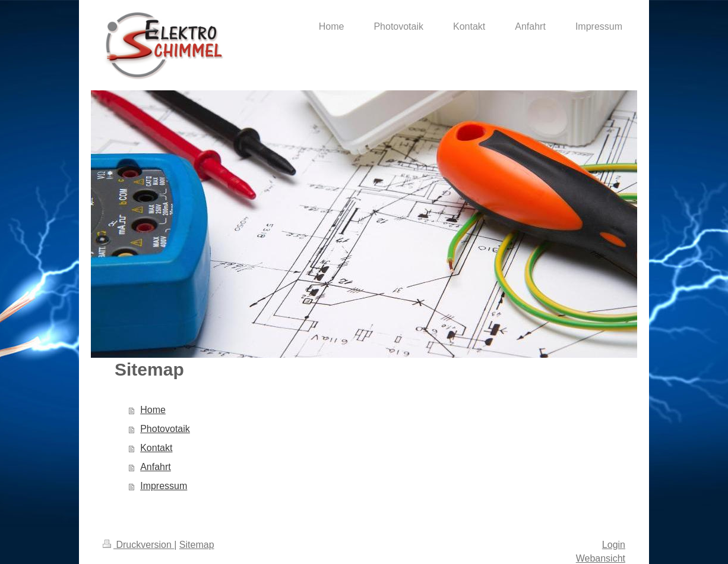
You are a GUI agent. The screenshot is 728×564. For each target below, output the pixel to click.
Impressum (164, 486)
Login (614, 545)
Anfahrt (156, 467)
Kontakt (156, 448)
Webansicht (601, 558)
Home (153, 410)
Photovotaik (165, 429)
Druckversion (138, 545)
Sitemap (197, 545)
